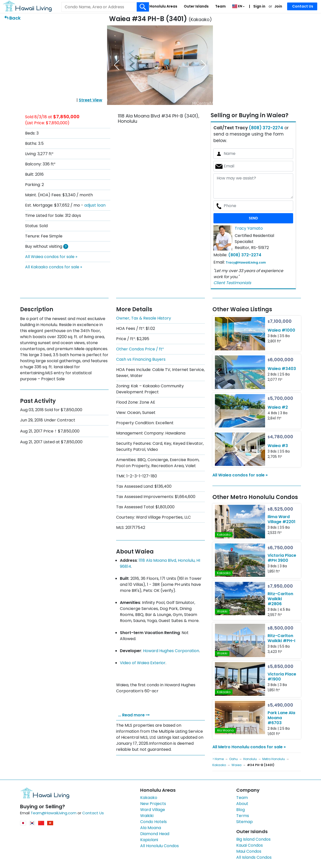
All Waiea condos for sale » (51, 257)
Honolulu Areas (163, 6)
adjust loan (95, 205)
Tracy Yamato (249, 228)
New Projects (153, 804)
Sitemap (245, 822)
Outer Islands (196, 6)
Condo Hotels (153, 822)
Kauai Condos (250, 845)
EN (238, 6)
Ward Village (153, 810)
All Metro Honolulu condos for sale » (249, 747)
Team (220, 6)
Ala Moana (151, 828)
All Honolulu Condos (159, 846)
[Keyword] (98, 7)
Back (15, 18)
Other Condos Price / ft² (140, 349)
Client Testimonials (232, 283)
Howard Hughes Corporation (171, 651)
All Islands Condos (254, 857)
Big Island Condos (253, 839)
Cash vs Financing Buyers (141, 359)
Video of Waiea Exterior (143, 663)
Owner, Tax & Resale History (144, 318)
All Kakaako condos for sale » (54, 267)
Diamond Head (155, 834)
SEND (253, 218)
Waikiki (147, 816)
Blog (240, 810)
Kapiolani (149, 840)
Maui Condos (249, 851)
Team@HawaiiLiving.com (54, 813)
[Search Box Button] (143, 7)
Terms (243, 816)
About (242, 804)
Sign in (259, 6)
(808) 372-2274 (266, 128)
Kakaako (149, 798)
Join (278, 6)
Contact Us (303, 6)
